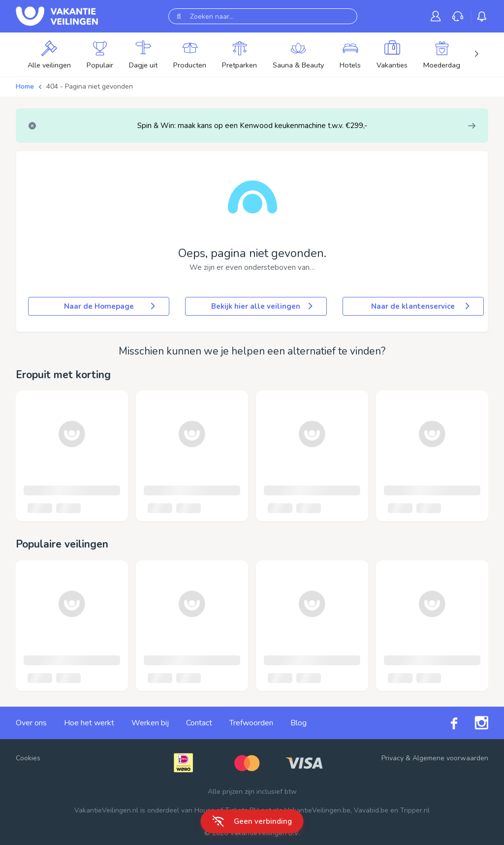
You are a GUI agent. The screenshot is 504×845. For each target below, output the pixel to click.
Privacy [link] (393, 758)
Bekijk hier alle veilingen (263, 306)
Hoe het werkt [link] (89, 723)
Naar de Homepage (111, 306)
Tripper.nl (415, 810)
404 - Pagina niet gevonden (90, 86)
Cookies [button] (28, 758)
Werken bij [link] (150, 723)
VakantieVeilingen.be (317, 810)
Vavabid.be (371, 810)
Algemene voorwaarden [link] (450, 758)
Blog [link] (299, 723)
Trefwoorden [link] (251, 723)
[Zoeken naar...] (263, 16)
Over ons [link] (31, 723)
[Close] (32, 126)
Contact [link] (199, 723)
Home (25, 86)
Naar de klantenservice (421, 306)
